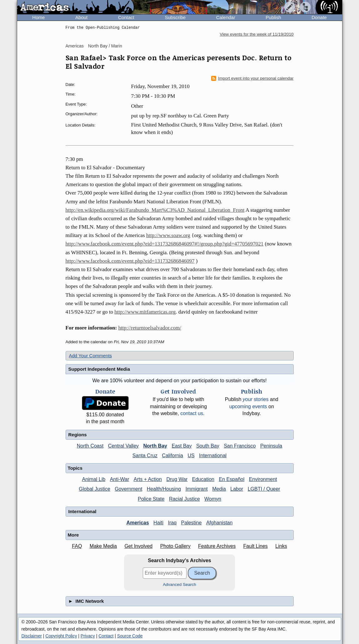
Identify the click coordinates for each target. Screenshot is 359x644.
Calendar (226, 17)
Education (203, 479)
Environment (263, 479)
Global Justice (95, 489)
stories (256, 399)
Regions (78, 435)
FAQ (77, 546)
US (191, 456)
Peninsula (271, 446)
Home (38, 17)
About (81, 17)
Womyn (213, 499)
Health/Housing (164, 489)
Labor (237, 489)
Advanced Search (179, 585)
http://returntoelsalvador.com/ (150, 328)
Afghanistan (219, 523)
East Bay (182, 446)
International (213, 456)
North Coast (90, 446)
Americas (75, 46)
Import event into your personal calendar (252, 78)
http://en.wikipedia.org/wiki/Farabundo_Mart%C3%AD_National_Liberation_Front (155, 210)
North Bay (155, 446)
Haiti (158, 523)
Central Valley (123, 446)
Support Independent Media (99, 369)
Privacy (88, 636)
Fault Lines (256, 546)
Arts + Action (148, 479)
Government (128, 489)
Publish (273, 17)
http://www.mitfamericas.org (145, 312)
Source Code (130, 636)
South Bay (208, 446)
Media (219, 489)
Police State (151, 499)
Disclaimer (32, 636)
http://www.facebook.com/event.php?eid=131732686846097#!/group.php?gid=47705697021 (165, 244)
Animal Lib (94, 479)
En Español (232, 479)
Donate (319, 17)
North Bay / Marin (105, 46)
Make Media (103, 546)
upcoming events (248, 406)
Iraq (172, 523)
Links (281, 546)
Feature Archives (217, 546)
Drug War (177, 479)
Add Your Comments (91, 356)
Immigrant (197, 489)
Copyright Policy (61, 636)
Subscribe (175, 17)
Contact (126, 17)
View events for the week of (257, 34)
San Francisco (240, 446)
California (172, 456)
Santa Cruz (145, 456)
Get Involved (138, 546)
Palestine (192, 523)
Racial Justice (184, 499)
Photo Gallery (175, 546)
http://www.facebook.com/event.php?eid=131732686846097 (130, 261)
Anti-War (120, 479)
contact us (192, 413)
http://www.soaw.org (168, 235)
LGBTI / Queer (264, 489)
